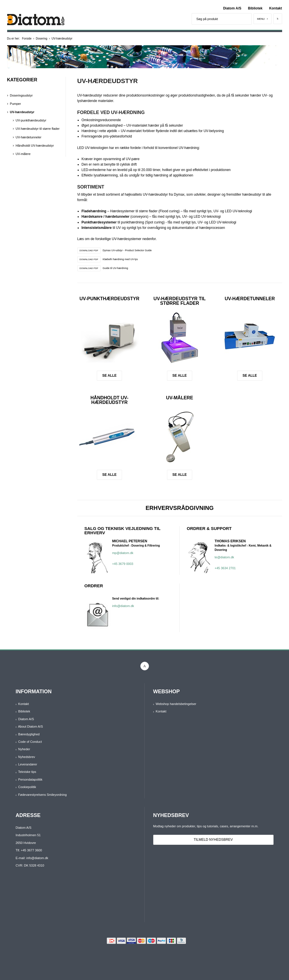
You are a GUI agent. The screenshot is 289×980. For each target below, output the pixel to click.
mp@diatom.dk (123, 553)
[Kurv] (278, 19)
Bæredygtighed (29, 734)
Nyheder (24, 749)
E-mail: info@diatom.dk (32, 858)
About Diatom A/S (31, 726)
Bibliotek (255, 8)
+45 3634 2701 (225, 568)
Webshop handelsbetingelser (176, 704)
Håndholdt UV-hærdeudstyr (109, 400)
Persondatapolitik (30, 779)
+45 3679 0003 (123, 564)
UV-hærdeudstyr (22, 112)
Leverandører (28, 764)
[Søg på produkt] (216, 19)
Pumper (16, 104)
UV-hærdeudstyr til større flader (180, 301)
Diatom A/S (232, 8)
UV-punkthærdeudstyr (110, 299)
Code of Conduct (30, 742)
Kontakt (276, 8)
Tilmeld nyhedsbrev (213, 840)
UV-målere (180, 398)
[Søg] (246, 19)
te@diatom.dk (224, 557)
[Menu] (263, 19)
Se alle (109, 376)
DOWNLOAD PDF (89, 251)
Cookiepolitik (27, 787)
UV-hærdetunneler (250, 299)
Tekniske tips (27, 772)
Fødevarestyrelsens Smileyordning (43, 795)
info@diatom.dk (123, 606)
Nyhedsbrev (27, 757)
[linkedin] (145, 666)
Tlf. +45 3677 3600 (29, 850)
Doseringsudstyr (21, 95)
